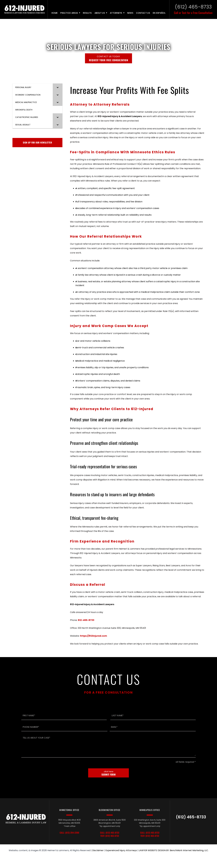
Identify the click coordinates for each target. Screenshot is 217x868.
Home (55, 13)
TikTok (185, 827)
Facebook (197, 827)
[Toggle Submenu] (58, 87)
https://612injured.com (93, 636)
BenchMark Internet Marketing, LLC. (189, 851)
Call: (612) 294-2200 (69, 833)
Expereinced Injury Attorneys (121, 851)
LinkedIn (192, 827)
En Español (159, 13)
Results (87, 13)
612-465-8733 (86, 620)
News (130, 13)
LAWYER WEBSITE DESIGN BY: (154, 851)
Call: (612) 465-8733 (110, 833)
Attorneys (116, 13)
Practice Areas (69, 13)
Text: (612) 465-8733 (110, 836)
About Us (100, 13)
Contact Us (143, 13)
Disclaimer (98, 851)
